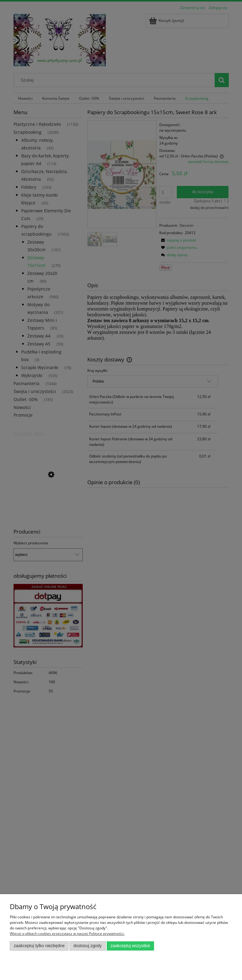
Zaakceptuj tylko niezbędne (39, 946)
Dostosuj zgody (88, 946)
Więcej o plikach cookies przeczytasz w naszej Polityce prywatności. (67, 934)
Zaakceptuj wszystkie (130, 946)
